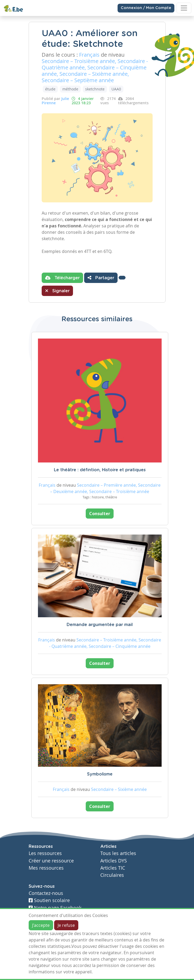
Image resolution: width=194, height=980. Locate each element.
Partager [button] (101, 278)
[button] (122, 278)
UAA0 (116, 89)
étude (50, 89)
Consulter (100, 514)
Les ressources (45, 853)
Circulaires (112, 875)
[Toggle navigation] (184, 8)
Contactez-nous (46, 893)
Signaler (57, 291)
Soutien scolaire (49, 900)
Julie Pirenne (55, 101)
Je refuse (66, 925)
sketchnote (95, 89)
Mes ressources (46, 868)
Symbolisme (100, 774)
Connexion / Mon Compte (146, 8)
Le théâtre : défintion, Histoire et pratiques (100, 470)
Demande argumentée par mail (100, 625)
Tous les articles (118, 853)
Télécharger (62, 278)
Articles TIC (113, 868)
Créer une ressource (51, 861)
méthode (70, 89)
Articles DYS (114, 861)
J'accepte (41, 925)
